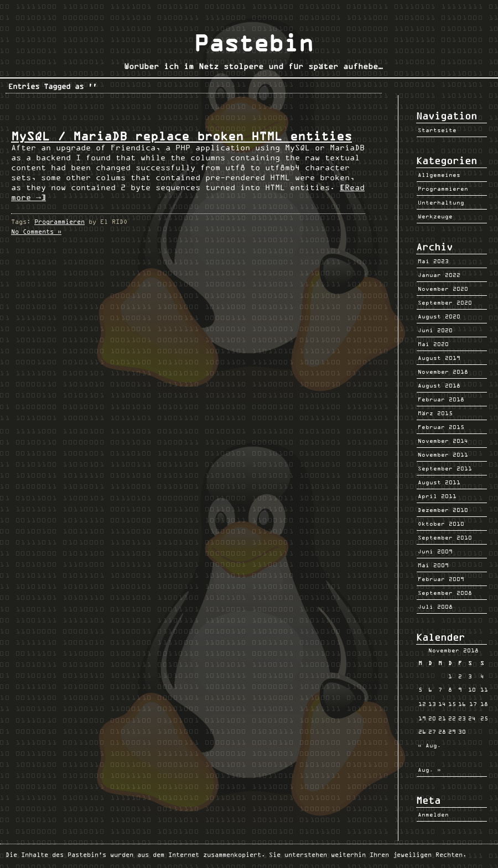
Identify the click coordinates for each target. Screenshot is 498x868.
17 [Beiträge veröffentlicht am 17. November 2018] (473, 704)
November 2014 (443, 441)
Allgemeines (439, 175)
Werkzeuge (435, 216)
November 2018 (443, 372)
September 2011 (445, 468)
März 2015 (435, 413)
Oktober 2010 (441, 524)
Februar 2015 (441, 427)
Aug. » (429, 770)
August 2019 (439, 358)
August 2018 (439, 385)
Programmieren (59, 221)
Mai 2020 (433, 344)
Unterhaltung (441, 202)
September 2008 (445, 593)
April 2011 (437, 496)
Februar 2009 (441, 579)
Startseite (437, 130)
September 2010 (445, 537)
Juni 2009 (435, 551)
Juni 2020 (435, 330)
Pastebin (253, 43)
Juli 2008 (435, 606)
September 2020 (445, 302)
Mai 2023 (433, 261)
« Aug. (429, 745)
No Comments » (36, 231)
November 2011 (443, 454)
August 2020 (439, 316)
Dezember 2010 (443, 510)
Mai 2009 (433, 565)
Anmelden (433, 814)
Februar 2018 (441, 399)
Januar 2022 (439, 275)
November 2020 (443, 289)
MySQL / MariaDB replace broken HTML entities (181, 136)
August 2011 (439, 482)
